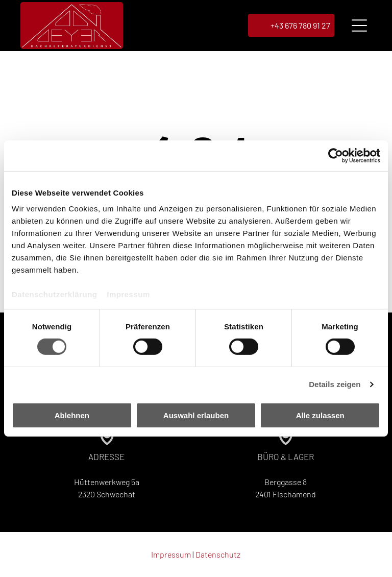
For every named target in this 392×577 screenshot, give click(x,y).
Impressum (128, 295)
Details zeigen (335, 385)
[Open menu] (359, 26)
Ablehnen (72, 415)
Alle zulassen (320, 415)
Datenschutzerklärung (55, 295)
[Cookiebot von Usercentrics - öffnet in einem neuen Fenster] (336, 156)
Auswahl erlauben (196, 415)
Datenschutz (218, 555)
